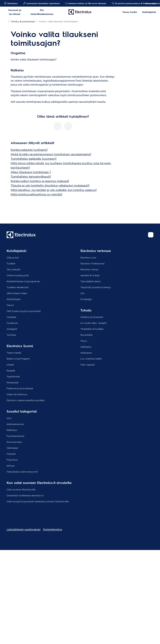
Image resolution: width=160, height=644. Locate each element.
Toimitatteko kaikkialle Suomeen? (34, 159)
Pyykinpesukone (15, 436)
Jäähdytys (86, 347)
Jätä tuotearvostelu (17, 293)
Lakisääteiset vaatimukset (24, 530)
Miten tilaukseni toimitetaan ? (31, 172)
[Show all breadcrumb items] (5, 21)
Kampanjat (149, 3)
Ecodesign (86, 299)
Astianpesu (86, 353)
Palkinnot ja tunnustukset (20, 388)
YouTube (11, 335)
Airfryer (11, 466)
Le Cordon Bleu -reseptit (93, 323)
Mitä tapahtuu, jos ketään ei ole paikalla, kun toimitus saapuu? (54, 190)
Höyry (84, 341)
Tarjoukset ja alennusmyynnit (22, 472)
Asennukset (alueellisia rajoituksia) (41, 3)
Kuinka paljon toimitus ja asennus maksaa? (40, 181)
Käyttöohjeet (14, 299)
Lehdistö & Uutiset (90, 275)
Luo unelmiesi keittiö (91, 359)
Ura (82, 293)
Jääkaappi (12, 448)
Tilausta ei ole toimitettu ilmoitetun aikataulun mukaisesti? (50, 185)
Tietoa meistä (14, 353)
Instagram (12, 329)
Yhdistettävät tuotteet (92, 329)
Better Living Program (18, 359)
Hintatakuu (11, 3)
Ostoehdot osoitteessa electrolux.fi (25, 495)
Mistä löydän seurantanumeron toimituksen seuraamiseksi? (51, 154)
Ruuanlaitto (87, 335)
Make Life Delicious (17, 394)
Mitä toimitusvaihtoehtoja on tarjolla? (36, 194)
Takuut (10, 305)
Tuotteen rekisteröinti (18, 287)
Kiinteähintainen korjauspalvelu (23, 281)
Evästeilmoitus (53, 530)
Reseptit (11, 370)
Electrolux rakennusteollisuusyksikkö (26, 400)
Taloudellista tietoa (91, 281)
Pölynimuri (12, 460)
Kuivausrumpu (14, 442)
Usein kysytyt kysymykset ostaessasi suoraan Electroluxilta (38, 501)
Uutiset (10, 364)
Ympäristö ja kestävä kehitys (96, 287)
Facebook (12, 323)
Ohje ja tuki (13, 257)
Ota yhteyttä (13, 269)
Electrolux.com (88, 257)
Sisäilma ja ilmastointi (92, 317)
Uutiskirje (11, 317)
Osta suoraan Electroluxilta (21, 489)
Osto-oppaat (88, 364)
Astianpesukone (15, 424)
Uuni (9, 418)
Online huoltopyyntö (18, 275)
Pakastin (11, 454)
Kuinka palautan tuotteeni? (29, 150)
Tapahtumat (13, 376)
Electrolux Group (89, 269)
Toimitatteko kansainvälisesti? (31, 176)
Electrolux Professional (92, 263)
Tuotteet (11, 263)
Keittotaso (12, 430)
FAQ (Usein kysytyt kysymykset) (24, 311)
